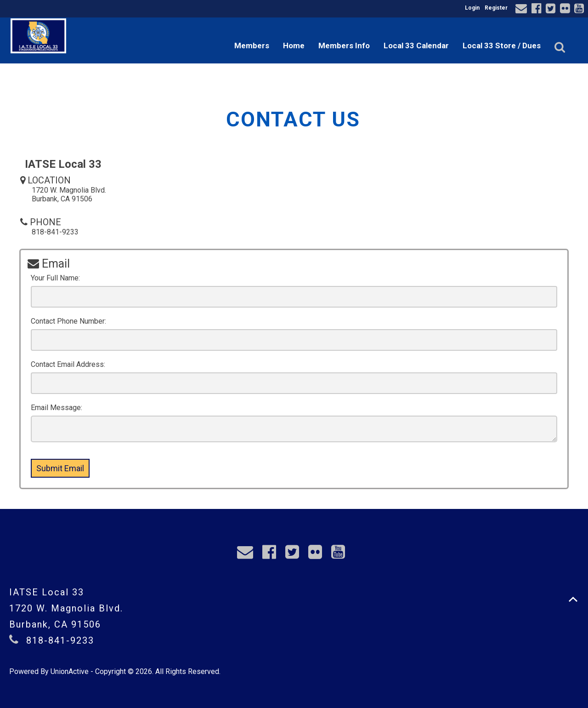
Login (472, 8)
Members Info (344, 46)
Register (496, 8)
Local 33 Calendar (416, 46)
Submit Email (60, 468)
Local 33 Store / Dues (502, 46)
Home (294, 46)
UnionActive (70, 671)
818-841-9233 (60, 640)
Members (252, 46)
